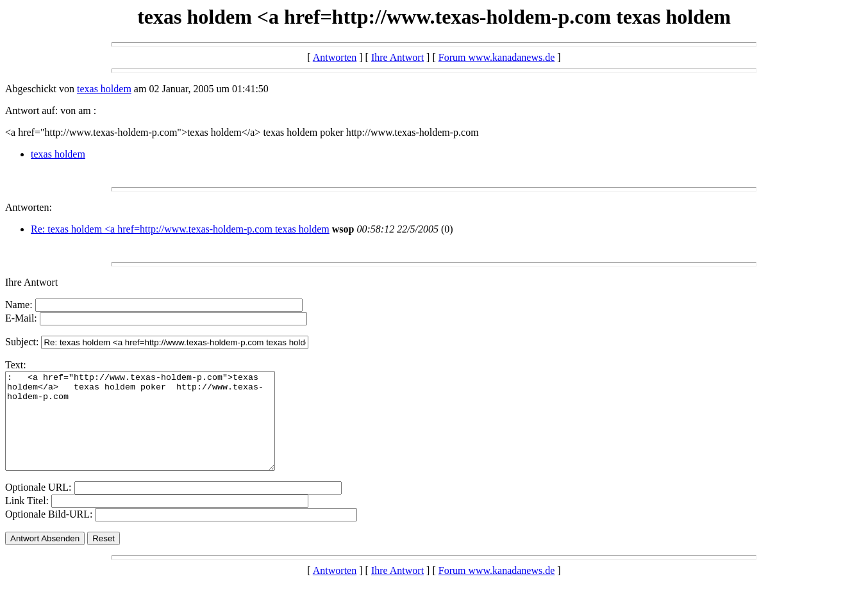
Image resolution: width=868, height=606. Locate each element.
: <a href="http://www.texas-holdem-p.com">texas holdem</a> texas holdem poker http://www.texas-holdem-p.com (156, 430)
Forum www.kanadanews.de (497, 57)
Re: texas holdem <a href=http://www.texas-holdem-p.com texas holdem (180, 229)
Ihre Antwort (397, 57)
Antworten (335, 57)
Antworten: (29, 207)
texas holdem (104, 89)
